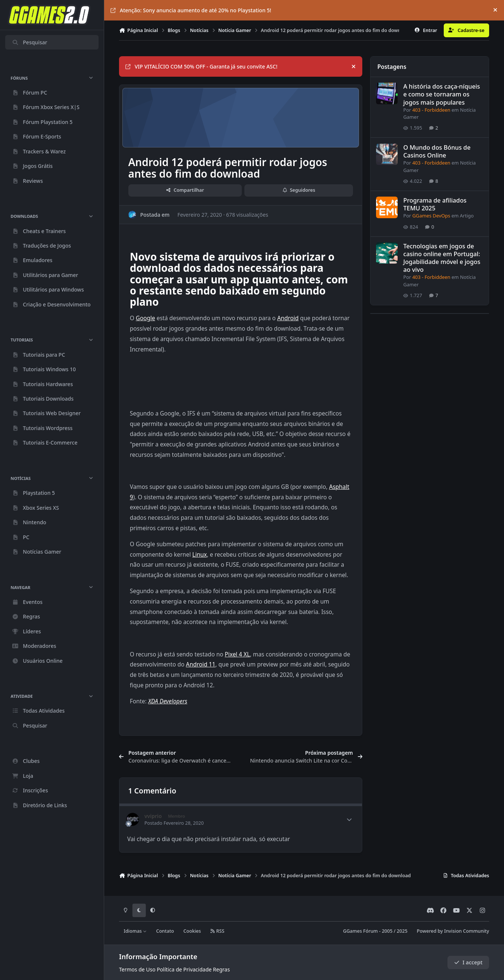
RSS (217, 931)
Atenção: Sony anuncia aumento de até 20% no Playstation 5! (191, 10)
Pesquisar (30, 42)
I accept (468, 962)
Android (288, 318)
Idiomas (135, 931)
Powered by (453, 931)
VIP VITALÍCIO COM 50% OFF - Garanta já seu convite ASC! (201, 66)
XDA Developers (168, 701)
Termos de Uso (137, 969)
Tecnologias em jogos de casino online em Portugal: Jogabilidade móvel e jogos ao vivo (442, 258)
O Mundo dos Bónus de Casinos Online (437, 151)
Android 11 (201, 664)
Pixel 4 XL (237, 654)
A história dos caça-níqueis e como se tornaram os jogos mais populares (442, 95)
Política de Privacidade (184, 969)
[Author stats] (349, 820)
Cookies (192, 931)
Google (145, 318)
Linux (200, 555)
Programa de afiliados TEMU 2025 (435, 204)
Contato (165, 931)
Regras (221, 969)
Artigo (467, 216)
